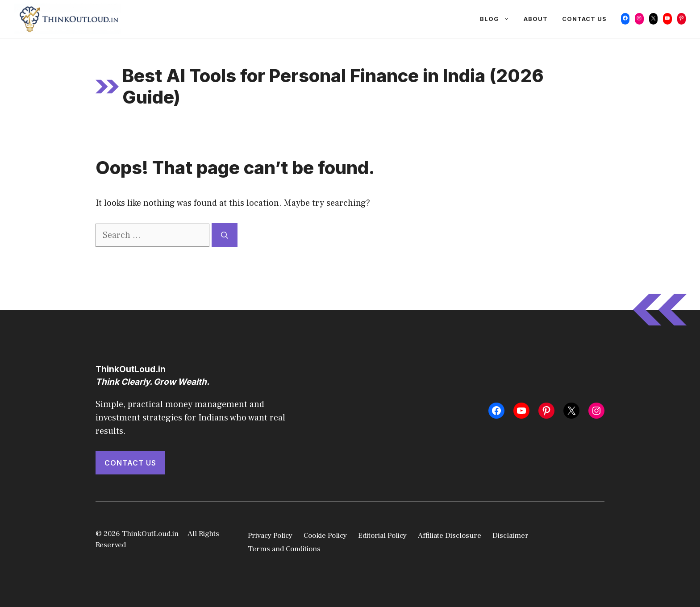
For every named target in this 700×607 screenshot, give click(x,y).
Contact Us (584, 19)
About (536, 19)
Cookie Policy (325, 536)
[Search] (225, 235)
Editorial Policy (382, 536)
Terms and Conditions (284, 549)
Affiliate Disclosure (450, 536)
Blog (498, 19)
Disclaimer (510, 536)
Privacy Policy (270, 536)
